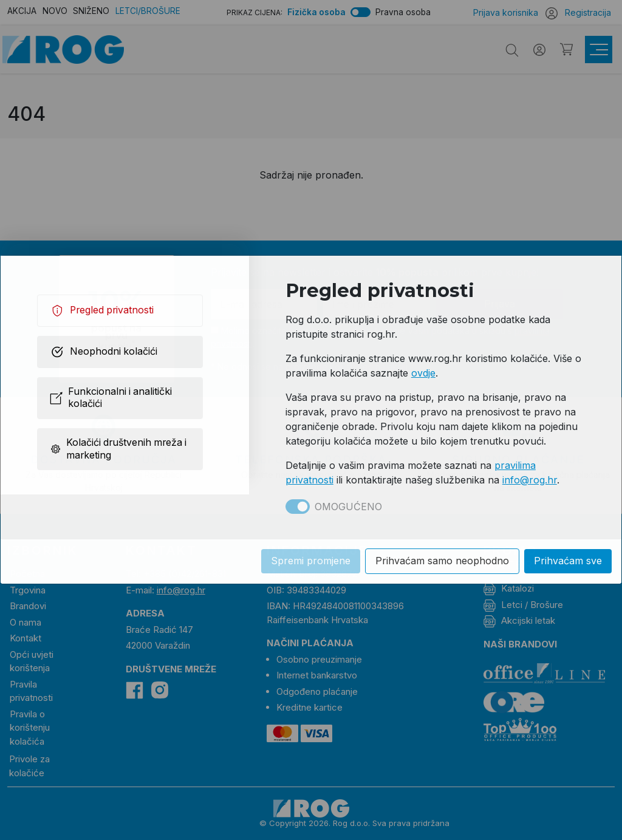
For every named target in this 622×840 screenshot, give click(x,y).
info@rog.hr (530, 480)
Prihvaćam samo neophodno (442, 562)
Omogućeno (348, 507)
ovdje (423, 373)
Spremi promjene (311, 562)
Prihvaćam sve (568, 562)
